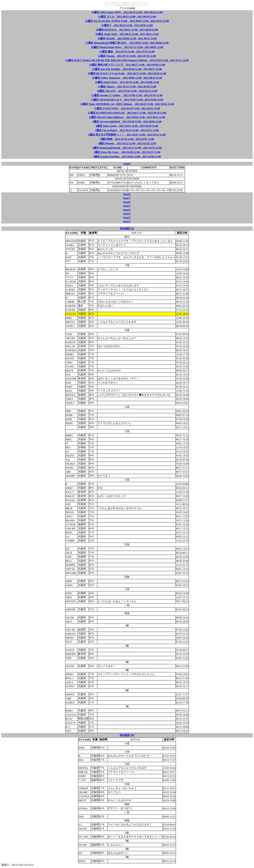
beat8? (127, 194)
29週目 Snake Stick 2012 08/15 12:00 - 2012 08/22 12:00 (127, 34)
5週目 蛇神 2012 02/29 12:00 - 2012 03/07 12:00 (127, 139)
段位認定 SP (127, 228)
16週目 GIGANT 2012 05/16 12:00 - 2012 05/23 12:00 (127, 91)
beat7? (127, 198)
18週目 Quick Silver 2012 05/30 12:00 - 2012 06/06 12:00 (127, 82)
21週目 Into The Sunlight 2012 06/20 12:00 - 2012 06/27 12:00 (127, 69)
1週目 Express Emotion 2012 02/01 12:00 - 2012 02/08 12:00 (127, 157)
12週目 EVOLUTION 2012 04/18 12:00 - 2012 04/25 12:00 (127, 108)
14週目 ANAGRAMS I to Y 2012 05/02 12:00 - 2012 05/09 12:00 (127, 100)
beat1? (127, 221)
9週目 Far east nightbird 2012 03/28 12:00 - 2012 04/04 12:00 (127, 122)
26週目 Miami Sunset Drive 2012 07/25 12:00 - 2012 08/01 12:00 (127, 47)
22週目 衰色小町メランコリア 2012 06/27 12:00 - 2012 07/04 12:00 (127, 65)
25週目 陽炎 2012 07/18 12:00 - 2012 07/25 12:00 (127, 52)
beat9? (127, 164)
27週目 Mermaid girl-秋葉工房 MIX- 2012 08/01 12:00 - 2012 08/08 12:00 (127, 43)
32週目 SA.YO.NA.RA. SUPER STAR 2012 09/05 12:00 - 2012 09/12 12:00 (127, 21)
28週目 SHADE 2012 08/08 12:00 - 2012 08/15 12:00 (127, 38)
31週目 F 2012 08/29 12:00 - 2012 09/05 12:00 (127, 25)
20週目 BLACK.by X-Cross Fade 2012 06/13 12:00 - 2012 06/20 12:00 (127, 73)
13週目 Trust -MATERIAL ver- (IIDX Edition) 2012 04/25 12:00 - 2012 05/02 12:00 (127, 104)
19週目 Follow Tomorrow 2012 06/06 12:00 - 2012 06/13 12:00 (127, 78)
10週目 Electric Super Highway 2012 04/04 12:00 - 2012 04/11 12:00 (127, 117)
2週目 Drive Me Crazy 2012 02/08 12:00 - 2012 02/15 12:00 (127, 152)
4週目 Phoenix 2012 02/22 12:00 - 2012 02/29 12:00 (127, 143)
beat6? (127, 202)
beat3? (127, 214)
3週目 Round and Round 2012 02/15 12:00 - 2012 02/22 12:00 (127, 148)
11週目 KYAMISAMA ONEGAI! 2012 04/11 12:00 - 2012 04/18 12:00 (127, 113)
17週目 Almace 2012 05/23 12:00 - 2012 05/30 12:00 (127, 87)
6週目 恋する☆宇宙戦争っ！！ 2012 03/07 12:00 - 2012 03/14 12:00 (127, 135)
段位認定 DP (127, 735)
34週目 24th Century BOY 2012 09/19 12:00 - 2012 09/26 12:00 (127, 12)
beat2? (127, 218)
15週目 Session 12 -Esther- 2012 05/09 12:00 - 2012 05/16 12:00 (127, 95)
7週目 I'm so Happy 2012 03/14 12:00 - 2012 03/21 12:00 (127, 130)
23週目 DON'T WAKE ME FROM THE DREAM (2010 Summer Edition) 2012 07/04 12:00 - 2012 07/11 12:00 (127, 60)
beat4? (127, 210)
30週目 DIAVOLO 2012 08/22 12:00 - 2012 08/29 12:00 (127, 30)
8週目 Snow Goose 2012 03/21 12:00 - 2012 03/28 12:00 (127, 126)
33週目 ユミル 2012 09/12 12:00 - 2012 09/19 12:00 (127, 17)
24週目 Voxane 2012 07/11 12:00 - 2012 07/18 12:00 (127, 56)
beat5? (127, 206)
